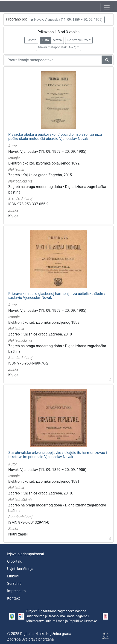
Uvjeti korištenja (20, 569)
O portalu (15, 561)
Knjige (13, 216)
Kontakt (13, 598)
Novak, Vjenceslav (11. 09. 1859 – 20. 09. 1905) (67, 20)
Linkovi (13, 576)
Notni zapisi (18, 534)
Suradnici (15, 584)
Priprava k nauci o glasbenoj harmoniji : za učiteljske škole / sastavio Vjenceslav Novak (57, 296)
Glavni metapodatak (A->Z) (57, 47)
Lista (45, 40)
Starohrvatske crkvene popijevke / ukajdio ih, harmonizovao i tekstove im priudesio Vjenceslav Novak (58, 455)
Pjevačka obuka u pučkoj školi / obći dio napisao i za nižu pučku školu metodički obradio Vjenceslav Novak (55, 137)
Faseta (31, 40)
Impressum (16, 591)
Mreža (57, 40)
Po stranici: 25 (78, 40)
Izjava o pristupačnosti (26, 554)
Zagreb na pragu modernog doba (35, 187)
